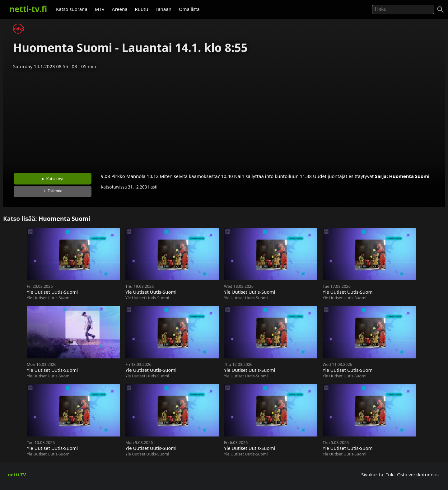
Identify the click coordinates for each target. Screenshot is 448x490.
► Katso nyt (53, 179)
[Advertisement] (224, 119)
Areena (120, 9)
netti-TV (17, 474)
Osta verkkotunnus (418, 474)
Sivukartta (372, 474)
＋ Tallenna (53, 191)
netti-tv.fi (28, 9)
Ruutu (142, 9)
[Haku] (441, 10)
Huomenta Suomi (409, 176)
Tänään (163, 9)
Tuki (390, 474)
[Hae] (403, 9)
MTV (100, 9)
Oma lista (189, 9)
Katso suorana (72, 9)
